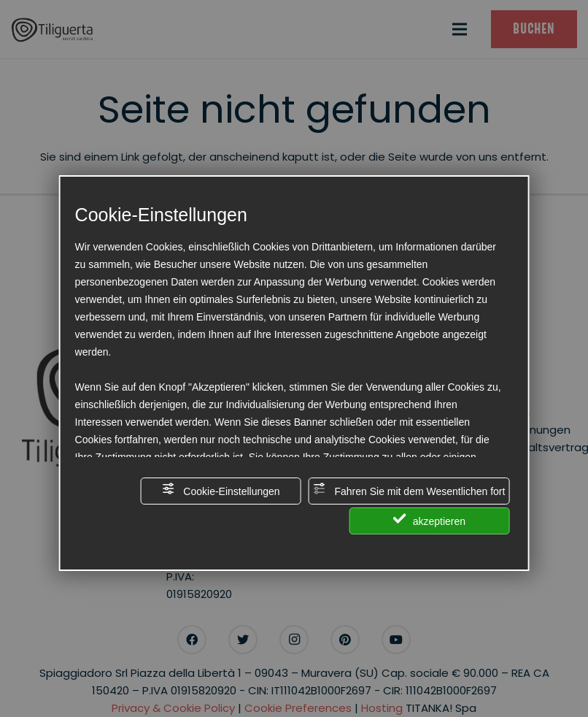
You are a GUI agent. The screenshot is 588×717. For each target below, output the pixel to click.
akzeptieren (429, 519)
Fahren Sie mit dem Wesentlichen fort (409, 490)
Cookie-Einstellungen (220, 490)
